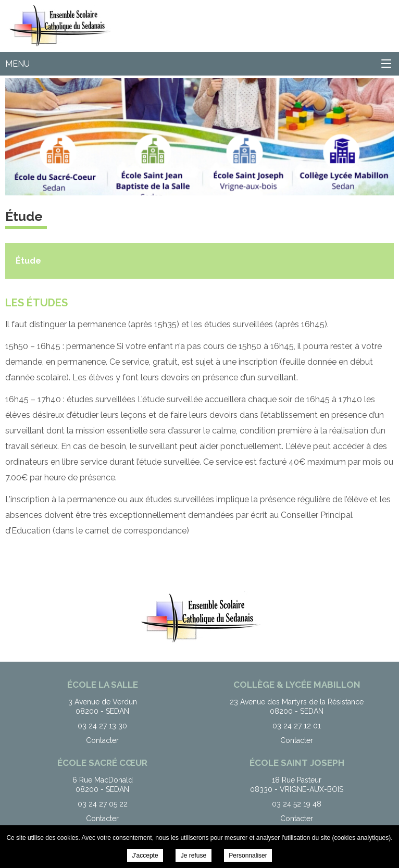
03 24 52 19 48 (297, 804)
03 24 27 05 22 (103, 804)
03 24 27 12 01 (297, 726)
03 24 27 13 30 (102, 726)
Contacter (102, 740)
